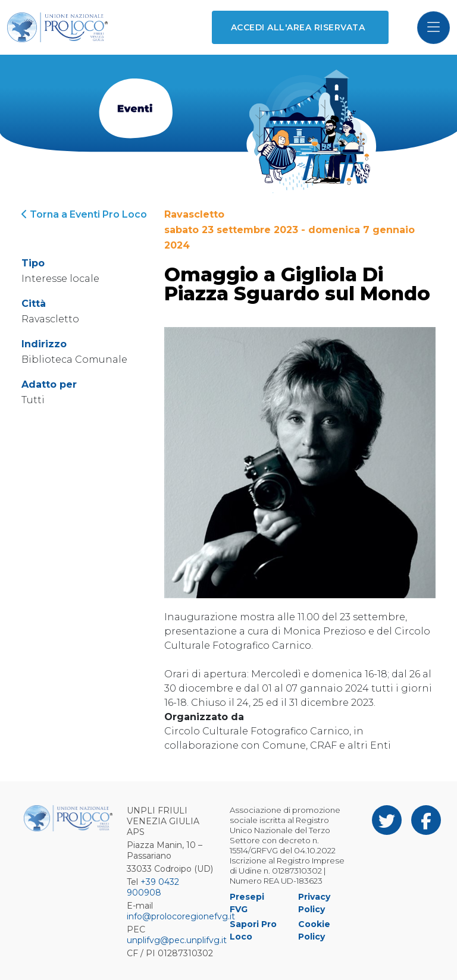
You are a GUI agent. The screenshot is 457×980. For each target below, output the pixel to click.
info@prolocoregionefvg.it (181, 916)
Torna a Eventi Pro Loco (84, 214)
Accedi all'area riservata (298, 27)
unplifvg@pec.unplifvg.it (177, 940)
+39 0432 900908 (153, 887)
